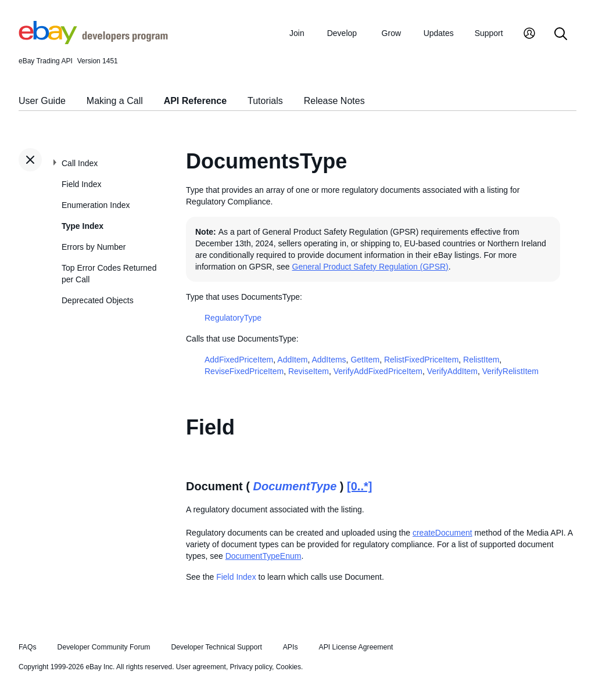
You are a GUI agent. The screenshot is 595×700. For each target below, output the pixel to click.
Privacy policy (251, 667)
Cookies (288, 667)
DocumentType (295, 486)
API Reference (196, 101)
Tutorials (265, 101)
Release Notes (334, 101)
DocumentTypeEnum (264, 556)
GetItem (365, 360)
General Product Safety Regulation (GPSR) (370, 267)
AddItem (292, 360)
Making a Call (115, 101)
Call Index (80, 163)
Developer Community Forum (104, 647)
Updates (439, 33)
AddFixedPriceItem (239, 360)
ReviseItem (309, 371)
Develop (342, 33)
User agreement (201, 667)
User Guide (42, 101)
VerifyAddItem (452, 371)
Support (489, 33)
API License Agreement (356, 647)
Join (297, 33)
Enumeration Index (96, 205)
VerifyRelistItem (510, 371)
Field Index (81, 184)
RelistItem (481, 360)
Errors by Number (94, 247)
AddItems (329, 360)
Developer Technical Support (216, 647)
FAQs (28, 647)
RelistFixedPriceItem (421, 360)
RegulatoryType (233, 318)
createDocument (442, 533)
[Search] (561, 35)
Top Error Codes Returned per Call (109, 274)
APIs (291, 647)
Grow (391, 33)
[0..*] (359, 486)
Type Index (83, 226)
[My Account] (529, 35)
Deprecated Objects (98, 300)
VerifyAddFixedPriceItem (378, 371)
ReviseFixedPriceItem (244, 371)
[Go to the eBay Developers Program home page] (93, 41)
